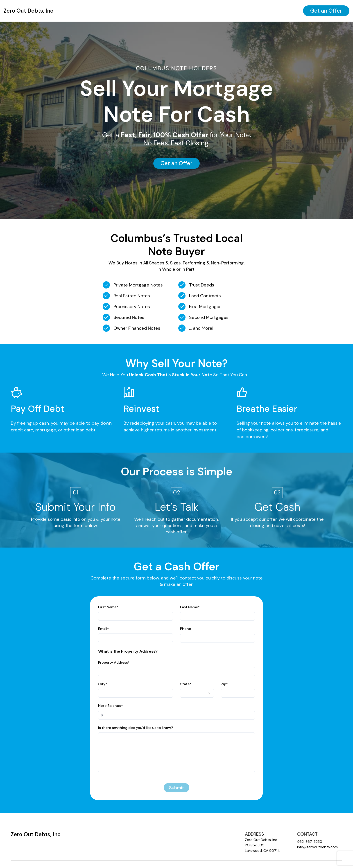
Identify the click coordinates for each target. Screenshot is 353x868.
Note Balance (111, 706)
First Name (108, 607)
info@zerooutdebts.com (317, 847)
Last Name (190, 607)
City (103, 684)
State (186, 684)
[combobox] (197, 693)
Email (104, 629)
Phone (186, 629)
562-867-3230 (310, 842)
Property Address (114, 662)
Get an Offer (326, 11)
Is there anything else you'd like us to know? (136, 728)
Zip (224, 684)
